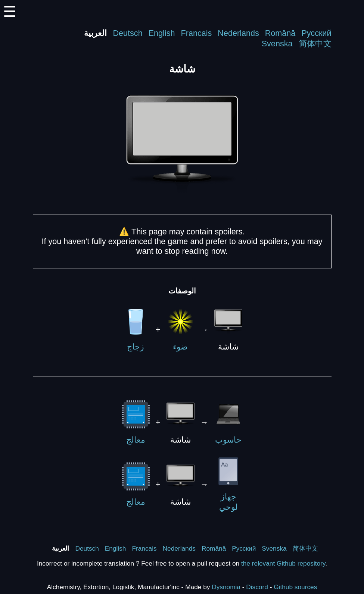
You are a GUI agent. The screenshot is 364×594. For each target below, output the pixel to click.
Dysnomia (226, 587)
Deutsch (127, 33)
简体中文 (315, 44)
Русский (316, 33)
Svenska (277, 44)
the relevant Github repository (283, 563)
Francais (197, 33)
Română (280, 33)
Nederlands (238, 33)
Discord (257, 587)
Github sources (295, 587)
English (162, 33)
